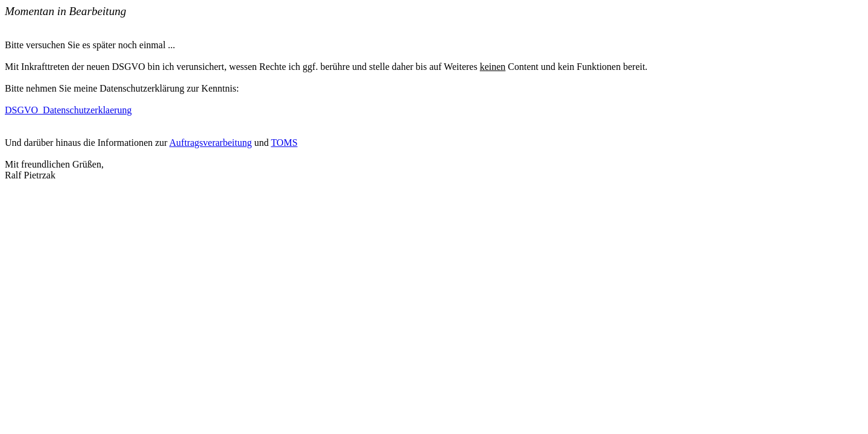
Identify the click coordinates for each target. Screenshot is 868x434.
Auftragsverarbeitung (211, 143)
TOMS (284, 143)
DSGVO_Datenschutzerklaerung (68, 110)
